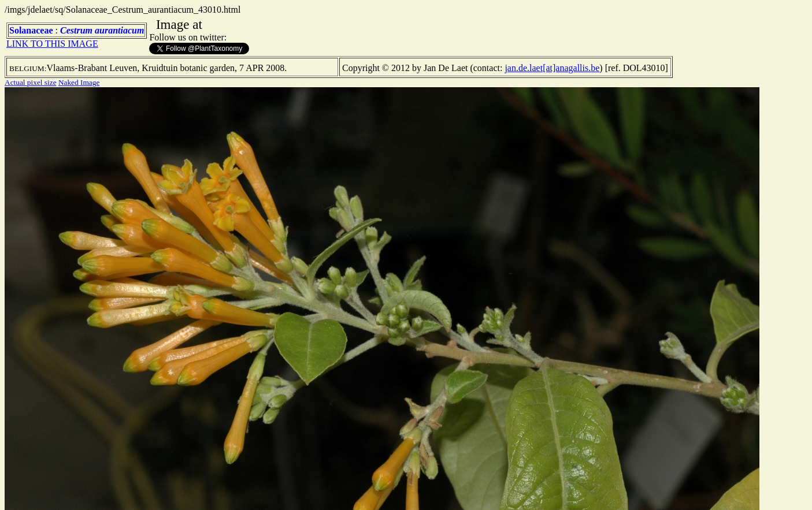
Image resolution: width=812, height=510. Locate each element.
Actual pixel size (31, 82)
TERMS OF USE (646, 492)
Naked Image (79, 82)
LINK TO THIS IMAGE (52, 44)
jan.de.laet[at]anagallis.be (552, 68)
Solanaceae (31, 30)
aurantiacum (119, 30)
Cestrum (76, 30)
